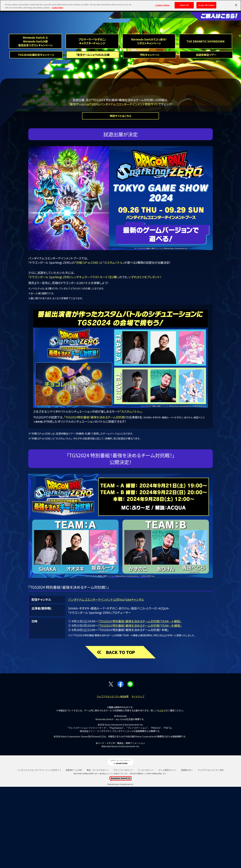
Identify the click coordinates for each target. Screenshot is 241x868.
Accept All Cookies (206, 5)
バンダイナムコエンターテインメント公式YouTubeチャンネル (106, 680)
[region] (120, 5)
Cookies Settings (162, 5)
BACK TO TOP (120, 733)
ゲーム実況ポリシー (167, 851)
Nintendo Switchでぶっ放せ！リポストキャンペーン (149, 85)
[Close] (236, 5)
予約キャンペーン (149, 100)
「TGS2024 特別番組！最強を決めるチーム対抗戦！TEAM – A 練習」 (140, 702)
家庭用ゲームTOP (74, 851)
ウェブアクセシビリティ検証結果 (113, 778)
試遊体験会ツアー (206, 100)
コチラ (162, 792)
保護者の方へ (187, 851)
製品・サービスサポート (98, 851)
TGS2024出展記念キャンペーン (36, 100)
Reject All (184, 5)
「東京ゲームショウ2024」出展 (93, 100)
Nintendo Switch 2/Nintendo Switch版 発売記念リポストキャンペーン (36, 85)
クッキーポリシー (146, 851)
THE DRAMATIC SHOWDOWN (206, 85)
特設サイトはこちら (120, 196)
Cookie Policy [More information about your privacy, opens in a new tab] (58, 8)
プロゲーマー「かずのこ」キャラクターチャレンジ (92, 85)
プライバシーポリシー (123, 851)
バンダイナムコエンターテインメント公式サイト (39, 851)
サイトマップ (138, 778)
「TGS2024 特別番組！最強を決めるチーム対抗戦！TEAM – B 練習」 (140, 706)
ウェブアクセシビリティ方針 (211, 851)
